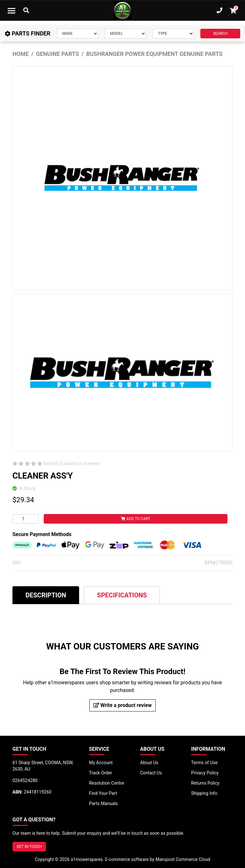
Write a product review (123, 705)
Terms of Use (204, 763)
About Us (149, 763)
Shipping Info (204, 793)
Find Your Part (103, 793)
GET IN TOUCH (29, 847)
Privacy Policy (205, 773)
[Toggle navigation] (11, 11)
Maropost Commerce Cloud (183, 859)
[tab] (46, 595)
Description (46, 595)
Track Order (100, 773)
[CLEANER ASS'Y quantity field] (26, 519)
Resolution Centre (107, 783)
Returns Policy (205, 783)
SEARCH (220, 34)
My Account (101, 763)
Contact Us (151, 773)
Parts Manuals (103, 803)
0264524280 (25, 780)
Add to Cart (135, 519)
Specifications (122, 595)
